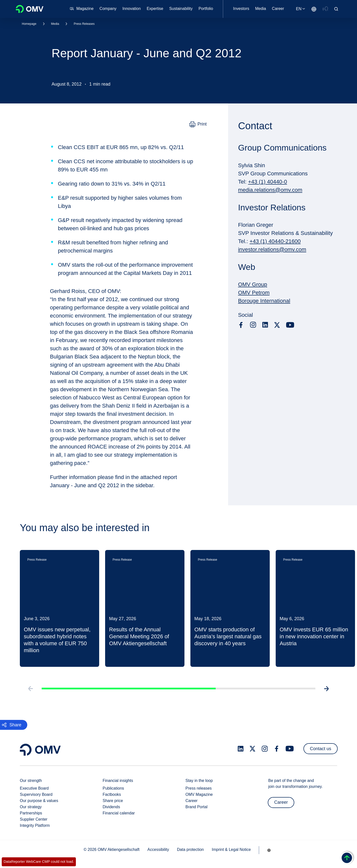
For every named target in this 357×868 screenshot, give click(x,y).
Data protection (191, 850)
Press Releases (84, 24)
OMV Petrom (254, 293)
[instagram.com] (253, 325)
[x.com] (277, 325)
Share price (113, 801)
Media (55, 24)
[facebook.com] (241, 325)
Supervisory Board (36, 794)
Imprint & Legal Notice (231, 850)
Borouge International (264, 301)
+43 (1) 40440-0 (268, 182)
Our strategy (31, 807)
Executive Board (34, 788)
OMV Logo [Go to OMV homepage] (30, 9)
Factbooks (112, 794)
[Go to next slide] (333, 712)
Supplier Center (34, 819)
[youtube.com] (290, 325)
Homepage (29, 24)
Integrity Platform (35, 825)
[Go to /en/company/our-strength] (314, 9)
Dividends (111, 807)
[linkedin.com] (265, 325)
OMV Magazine (199, 794)
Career (192, 801)
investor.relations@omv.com (272, 249)
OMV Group (253, 284)
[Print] (198, 124)
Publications (113, 788)
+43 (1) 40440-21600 (275, 241)
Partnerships (31, 813)
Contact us (321, 749)
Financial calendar (119, 813)
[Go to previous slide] (24, 712)
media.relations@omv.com (270, 190)
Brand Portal (196, 807)
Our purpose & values (39, 801)
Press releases (199, 788)
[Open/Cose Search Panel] (336, 9)
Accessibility (158, 850)
